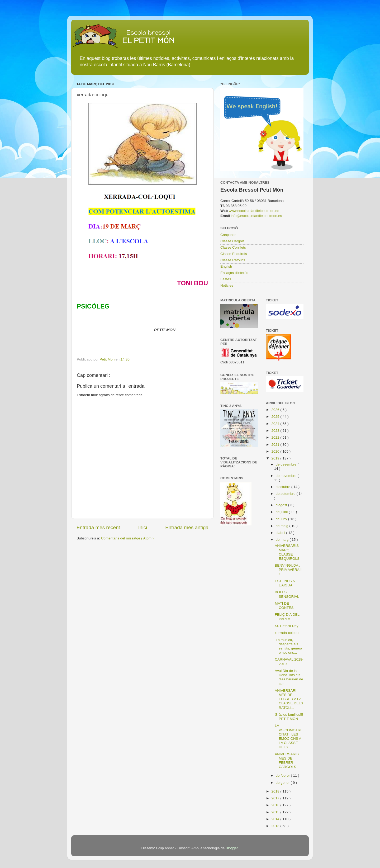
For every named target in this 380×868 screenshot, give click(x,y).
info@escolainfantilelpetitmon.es (256, 216)
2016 (276, 805)
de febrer (283, 775)
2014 (276, 819)
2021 (276, 445)
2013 (276, 826)
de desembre (287, 464)
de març (283, 540)
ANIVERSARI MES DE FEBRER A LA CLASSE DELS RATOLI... (289, 699)
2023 (276, 431)
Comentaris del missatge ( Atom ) (127, 538)
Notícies (227, 285)
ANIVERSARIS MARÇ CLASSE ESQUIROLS (287, 552)
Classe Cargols (232, 241)
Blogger (232, 848)
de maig (283, 526)
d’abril (281, 533)
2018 (276, 791)
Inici (143, 527)
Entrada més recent (98, 527)
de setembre (286, 494)
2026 (276, 410)
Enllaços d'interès (234, 273)
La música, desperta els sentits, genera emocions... (288, 646)
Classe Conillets (233, 247)
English (226, 266)
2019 (276, 458)
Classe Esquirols (234, 254)
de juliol (282, 512)
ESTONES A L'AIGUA (285, 583)
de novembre (287, 476)
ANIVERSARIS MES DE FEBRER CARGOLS (287, 761)
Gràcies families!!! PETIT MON (289, 717)
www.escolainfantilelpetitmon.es (254, 211)
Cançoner (228, 235)
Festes (226, 279)
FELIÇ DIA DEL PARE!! (287, 617)
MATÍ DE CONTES (284, 606)
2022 (276, 437)
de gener (283, 783)
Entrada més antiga (187, 527)
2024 (276, 424)
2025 (276, 417)
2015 (276, 812)
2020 (276, 451)
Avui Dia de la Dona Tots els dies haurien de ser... (289, 677)
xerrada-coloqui (287, 633)
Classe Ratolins (233, 260)
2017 (276, 798)
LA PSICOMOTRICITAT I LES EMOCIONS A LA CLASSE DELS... (288, 736)
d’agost (282, 505)
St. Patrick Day (286, 626)
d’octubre (284, 487)
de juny (282, 519)
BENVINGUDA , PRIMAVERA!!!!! (289, 570)
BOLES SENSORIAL (287, 594)
